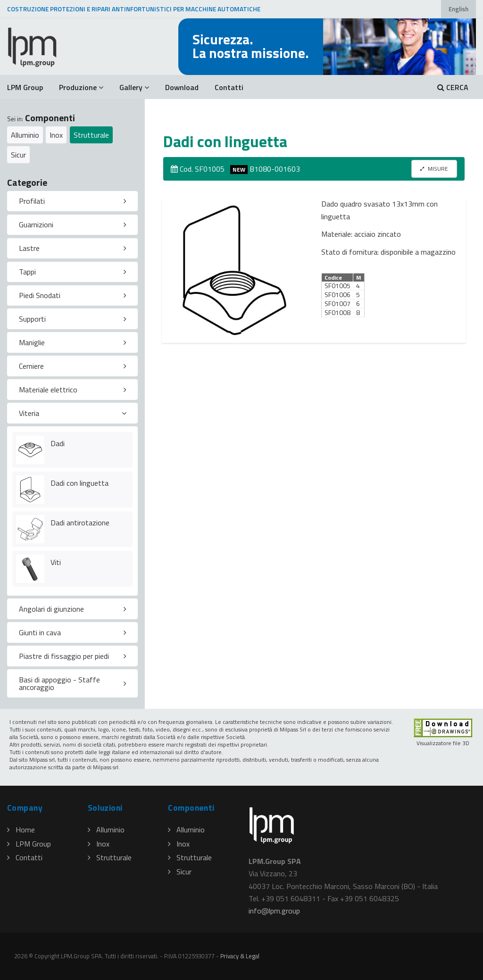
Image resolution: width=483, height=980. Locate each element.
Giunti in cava (40, 632)
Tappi (27, 272)
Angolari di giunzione (51, 609)
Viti (56, 562)
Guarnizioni (36, 224)
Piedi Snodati (40, 295)
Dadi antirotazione (80, 523)
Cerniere (31, 366)
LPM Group (25, 87)
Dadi (58, 443)
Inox (56, 135)
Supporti (32, 319)
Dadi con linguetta (79, 483)
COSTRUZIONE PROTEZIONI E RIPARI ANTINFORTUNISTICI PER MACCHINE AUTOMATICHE (134, 9)
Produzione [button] (81, 87)
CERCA (453, 87)
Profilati (32, 201)
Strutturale (91, 135)
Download (182, 87)
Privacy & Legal (240, 956)
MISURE (434, 169)
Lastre (29, 248)
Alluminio (25, 135)
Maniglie (32, 342)
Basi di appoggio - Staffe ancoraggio (59, 683)
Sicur (18, 155)
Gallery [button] (134, 87)
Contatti (229, 87)
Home (21, 830)
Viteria (29, 413)
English (458, 9)
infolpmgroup (274, 911)
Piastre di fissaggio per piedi (64, 656)
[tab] (72, 201)
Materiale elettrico (48, 390)
